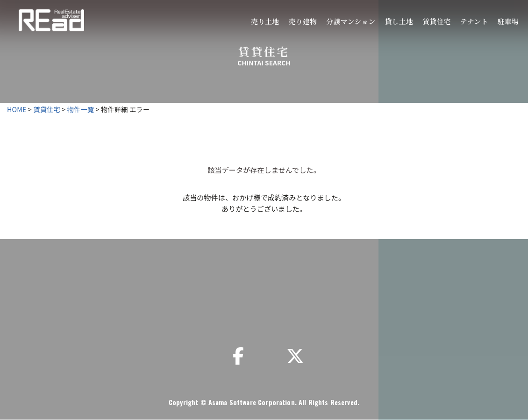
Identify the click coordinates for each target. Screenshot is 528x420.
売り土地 (265, 21)
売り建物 (303, 21)
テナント (474, 21)
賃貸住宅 (437, 21)
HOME (17, 109)
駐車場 (508, 21)
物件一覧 (81, 109)
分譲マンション (351, 21)
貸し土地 (399, 21)
